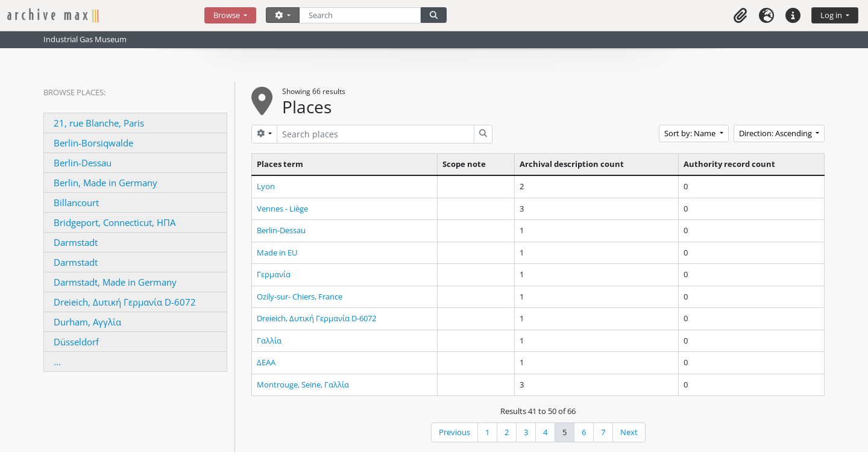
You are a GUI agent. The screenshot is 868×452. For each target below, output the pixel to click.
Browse (228, 15)
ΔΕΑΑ (266, 362)
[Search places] (376, 134)
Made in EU (277, 253)
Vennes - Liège (282, 209)
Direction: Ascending (776, 133)
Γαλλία (269, 341)
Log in (832, 15)
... (57, 362)
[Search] (360, 15)
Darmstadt (76, 242)
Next (629, 432)
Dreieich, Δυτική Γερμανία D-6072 (125, 302)
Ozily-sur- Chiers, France (300, 297)
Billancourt (76, 202)
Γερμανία (274, 274)
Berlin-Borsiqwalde (93, 143)
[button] (740, 15)
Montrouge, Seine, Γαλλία (303, 385)
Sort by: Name (691, 133)
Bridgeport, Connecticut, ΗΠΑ (115, 222)
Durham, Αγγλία (87, 322)
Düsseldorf (76, 342)
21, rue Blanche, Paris (99, 123)
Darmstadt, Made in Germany (115, 282)
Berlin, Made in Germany (105, 183)
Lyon (266, 186)
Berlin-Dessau (83, 163)
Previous (454, 432)
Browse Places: (74, 92)
